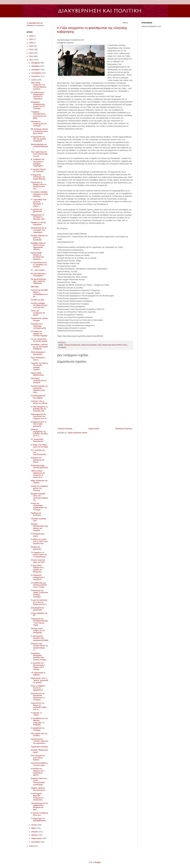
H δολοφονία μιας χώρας (38, 535)
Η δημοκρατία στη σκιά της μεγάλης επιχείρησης (39, 139)
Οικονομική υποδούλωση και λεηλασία (38, 380)
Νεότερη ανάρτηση (65, 429)
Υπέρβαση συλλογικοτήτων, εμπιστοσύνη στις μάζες (39, 115)
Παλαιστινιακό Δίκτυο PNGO (112, 345)
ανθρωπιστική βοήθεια (89, 345)
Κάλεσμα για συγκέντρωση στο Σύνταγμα (39, 124)
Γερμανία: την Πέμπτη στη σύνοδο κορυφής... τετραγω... (39, 366)
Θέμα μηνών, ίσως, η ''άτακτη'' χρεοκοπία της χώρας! (40, 680)
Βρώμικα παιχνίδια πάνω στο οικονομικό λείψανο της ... (39, 497)
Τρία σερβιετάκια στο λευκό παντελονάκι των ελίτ (39, 154)
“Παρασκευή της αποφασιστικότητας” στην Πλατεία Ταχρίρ (39, 622)
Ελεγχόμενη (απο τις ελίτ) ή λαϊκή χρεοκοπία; (39, 424)
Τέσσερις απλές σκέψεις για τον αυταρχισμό (38, 631)
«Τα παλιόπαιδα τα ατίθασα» (38, 674)
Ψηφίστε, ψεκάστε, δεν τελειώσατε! (38, 789)
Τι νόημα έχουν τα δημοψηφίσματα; (38, 819)
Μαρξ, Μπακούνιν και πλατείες (39, 482)
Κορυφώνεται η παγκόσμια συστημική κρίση (38, 326)
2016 (31, 43)
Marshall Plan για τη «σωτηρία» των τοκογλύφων (39, 230)
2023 (31, 36)
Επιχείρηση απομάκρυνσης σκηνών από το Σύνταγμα (38, 105)
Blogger (98, 862)
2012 (31, 56)
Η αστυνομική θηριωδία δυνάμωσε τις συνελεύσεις (37, 797)
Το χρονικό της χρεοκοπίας (37, 210)
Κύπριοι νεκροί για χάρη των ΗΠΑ (38, 561)
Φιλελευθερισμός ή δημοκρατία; (38, 353)
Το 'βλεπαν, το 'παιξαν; (36, 714)
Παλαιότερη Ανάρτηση (124, 429)
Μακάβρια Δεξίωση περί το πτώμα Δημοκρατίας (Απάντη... (38, 246)
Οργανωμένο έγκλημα (39, 747)
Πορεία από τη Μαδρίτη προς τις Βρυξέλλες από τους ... (39, 186)
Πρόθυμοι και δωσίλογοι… (37, 514)
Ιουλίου (34, 80)
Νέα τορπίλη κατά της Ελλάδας (39, 735)
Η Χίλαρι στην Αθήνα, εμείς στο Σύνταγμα (39, 446)
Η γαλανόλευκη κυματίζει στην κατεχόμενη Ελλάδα (40, 638)
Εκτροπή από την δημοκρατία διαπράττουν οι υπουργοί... (38, 697)
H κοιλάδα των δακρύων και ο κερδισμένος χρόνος (38, 772)
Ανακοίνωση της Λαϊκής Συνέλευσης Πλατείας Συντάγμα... (39, 594)
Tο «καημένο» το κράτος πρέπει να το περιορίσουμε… (39, 555)
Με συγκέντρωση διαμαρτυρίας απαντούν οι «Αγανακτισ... (38, 96)
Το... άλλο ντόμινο (38, 270)
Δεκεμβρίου (36, 63)
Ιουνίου (34, 825)
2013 (31, 53)
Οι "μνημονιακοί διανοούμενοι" (37, 440)
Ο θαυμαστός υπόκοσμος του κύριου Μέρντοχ (38, 177)
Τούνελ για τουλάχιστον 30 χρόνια (38, 313)
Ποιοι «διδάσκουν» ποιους (38, 359)
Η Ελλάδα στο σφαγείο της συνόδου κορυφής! (39, 334)
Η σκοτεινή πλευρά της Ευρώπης (38, 170)
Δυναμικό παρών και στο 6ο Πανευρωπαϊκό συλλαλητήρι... (39, 782)
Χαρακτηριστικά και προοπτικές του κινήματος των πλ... (39, 416)
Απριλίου (35, 832)
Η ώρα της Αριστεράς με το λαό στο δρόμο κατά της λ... (39, 602)
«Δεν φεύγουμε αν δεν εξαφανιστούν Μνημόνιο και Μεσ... (39, 806)
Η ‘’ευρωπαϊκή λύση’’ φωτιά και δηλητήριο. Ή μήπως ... (39, 203)
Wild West (35, 287)
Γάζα (99, 345)
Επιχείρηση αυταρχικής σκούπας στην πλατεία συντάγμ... (39, 657)
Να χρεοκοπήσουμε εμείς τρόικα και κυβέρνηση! (38, 281)
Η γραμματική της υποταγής (38, 729)
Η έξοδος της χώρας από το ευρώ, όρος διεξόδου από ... (39, 541)
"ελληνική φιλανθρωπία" (72, 345)
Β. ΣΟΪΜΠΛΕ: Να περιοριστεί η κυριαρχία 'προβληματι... (38, 163)
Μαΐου (34, 828)
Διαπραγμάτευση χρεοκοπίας (37, 609)
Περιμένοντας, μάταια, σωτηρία (39, 319)
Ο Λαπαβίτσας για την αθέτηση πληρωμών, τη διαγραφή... (39, 722)
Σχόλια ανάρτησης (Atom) (77, 433)
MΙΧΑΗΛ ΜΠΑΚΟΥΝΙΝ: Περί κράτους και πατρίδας (39, 527)
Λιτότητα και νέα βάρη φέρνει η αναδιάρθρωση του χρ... (39, 293)
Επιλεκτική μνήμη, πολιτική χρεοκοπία (39, 466)
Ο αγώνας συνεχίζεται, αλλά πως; (40, 814)
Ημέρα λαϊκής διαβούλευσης (37, 374)
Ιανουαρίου (36, 842)
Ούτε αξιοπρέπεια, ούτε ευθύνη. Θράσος (38, 758)
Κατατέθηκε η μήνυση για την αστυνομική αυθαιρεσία (39, 347)
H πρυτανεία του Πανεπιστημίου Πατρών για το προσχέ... (38, 666)
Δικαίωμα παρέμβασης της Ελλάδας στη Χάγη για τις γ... (39, 433)
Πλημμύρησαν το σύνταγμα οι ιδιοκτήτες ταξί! (38, 217)
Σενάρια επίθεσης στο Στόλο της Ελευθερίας (39, 238)
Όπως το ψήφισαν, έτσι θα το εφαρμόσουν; (38, 688)
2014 (31, 50)
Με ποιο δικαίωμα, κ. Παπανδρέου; (39, 275)
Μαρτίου (35, 835)
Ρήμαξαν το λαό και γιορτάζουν (38, 223)
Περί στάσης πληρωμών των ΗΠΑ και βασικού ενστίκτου (39, 86)
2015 (31, 46)
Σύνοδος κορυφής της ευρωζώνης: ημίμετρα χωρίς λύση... (39, 389)
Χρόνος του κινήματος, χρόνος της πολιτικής (40, 488)
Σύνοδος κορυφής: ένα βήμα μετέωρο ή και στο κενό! (39, 305)
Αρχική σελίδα (94, 429)
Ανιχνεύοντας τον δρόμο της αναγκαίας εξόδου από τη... (39, 706)
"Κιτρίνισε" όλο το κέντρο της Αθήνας (39, 402)
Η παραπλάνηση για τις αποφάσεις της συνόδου (39, 265)
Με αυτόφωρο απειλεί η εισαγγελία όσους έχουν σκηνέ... (39, 131)
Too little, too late (37, 300)
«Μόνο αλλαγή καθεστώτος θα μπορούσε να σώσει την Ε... (38, 474)
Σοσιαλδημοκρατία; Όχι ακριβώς (38, 397)
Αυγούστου (36, 76)
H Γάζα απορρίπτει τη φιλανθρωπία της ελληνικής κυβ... (39, 409)
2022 (31, 39)
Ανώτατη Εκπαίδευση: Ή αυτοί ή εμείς (39, 764)
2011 (31, 60)
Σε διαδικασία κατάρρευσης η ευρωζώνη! (38, 577)
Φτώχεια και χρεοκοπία (36, 548)
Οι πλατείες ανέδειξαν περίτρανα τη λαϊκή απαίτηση (39, 194)
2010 (31, 846)
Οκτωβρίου (36, 70)
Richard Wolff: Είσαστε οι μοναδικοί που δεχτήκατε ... (38, 256)
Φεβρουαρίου (37, 838)
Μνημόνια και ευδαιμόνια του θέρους (38, 460)
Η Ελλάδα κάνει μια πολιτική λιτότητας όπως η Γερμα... (39, 585)
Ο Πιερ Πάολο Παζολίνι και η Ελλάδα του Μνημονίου (37, 569)
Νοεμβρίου (36, 66)
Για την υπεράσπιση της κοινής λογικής (39, 340)
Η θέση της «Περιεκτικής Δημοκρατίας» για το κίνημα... (39, 507)
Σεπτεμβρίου (36, 73)
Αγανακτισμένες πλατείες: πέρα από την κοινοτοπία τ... (40, 741)
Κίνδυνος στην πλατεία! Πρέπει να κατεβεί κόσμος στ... (39, 647)
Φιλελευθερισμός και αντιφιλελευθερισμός (39, 146)
